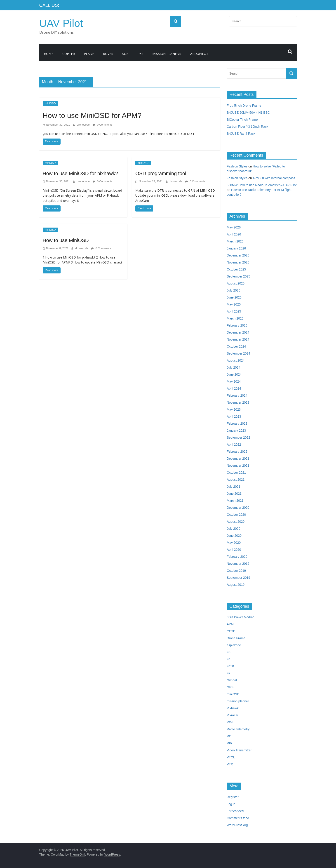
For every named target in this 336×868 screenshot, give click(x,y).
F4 (229, 659)
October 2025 (236, 269)
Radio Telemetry (238, 729)
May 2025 (234, 304)
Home (49, 54)
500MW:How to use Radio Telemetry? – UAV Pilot (262, 185)
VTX (230, 764)
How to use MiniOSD (66, 240)
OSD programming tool (161, 173)
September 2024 (239, 353)
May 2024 (234, 381)
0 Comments (102, 125)
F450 (230, 666)
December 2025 (238, 255)
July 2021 (234, 487)
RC (229, 736)
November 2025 (238, 262)
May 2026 (234, 227)
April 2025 (234, 311)
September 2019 (239, 578)
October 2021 (236, 473)
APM (230, 624)
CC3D (231, 631)
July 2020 (234, 529)
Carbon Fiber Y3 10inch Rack (248, 127)
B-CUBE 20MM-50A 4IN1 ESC (248, 113)
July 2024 (234, 367)
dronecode (84, 125)
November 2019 (238, 564)
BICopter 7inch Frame (242, 120)
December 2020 (238, 508)
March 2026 (235, 241)
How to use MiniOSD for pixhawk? (80, 173)
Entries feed (235, 811)
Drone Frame (236, 638)
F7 (229, 673)
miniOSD (50, 104)
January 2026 (236, 248)
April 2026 (234, 234)
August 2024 (236, 360)
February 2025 (237, 325)
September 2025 (239, 276)
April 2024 (234, 388)
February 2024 (237, 395)
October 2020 (236, 515)
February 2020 (237, 557)
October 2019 (236, 571)
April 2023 (234, 416)
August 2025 (236, 283)
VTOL (231, 757)
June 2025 (234, 297)
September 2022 (239, 438)
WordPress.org (237, 825)
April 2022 (234, 445)
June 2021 (234, 494)
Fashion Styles (237, 166)
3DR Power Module (241, 617)
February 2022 (237, 452)
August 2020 (236, 522)
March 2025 (235, 318)
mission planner (238, 701)
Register (233, 797)
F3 (229, 652)
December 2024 (238, 332)
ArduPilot (199, 54)
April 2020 (234, 550)
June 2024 (234, 374)
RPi (229, 743)
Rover (108, 54)
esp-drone (234, 645)
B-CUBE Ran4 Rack (241, 134)
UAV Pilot (61, 23)
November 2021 (238, 466)
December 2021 (238, 459)
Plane (89, 54)
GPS (230, 687)
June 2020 (234, 536)
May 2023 (234, 409)
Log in (231, 804)
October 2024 (236, 346)
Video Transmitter (239, 750)
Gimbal (232, 680)
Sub (125, 54)
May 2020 (234, 543)
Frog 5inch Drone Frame (244, 106)
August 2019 (236, 585)
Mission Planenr (167, 54)
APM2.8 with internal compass (274, 178)
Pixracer (233, 715)
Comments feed (238, 818)
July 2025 (234, 290)
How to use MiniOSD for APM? (92, 115)
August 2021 (236, 480)
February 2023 (237, 423)
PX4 (140, 54)
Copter (69, 54)
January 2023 (236, 430)
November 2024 (238, 339)
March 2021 (235, 501)
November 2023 (238, 402)
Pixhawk (233, 708)
